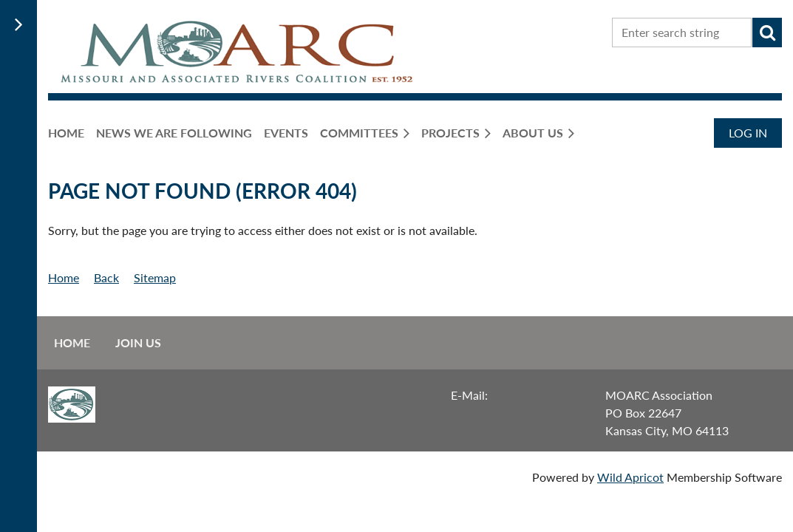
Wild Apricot (630, 477)
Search (767, 33)
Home (64, 277)
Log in (748, 133)
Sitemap (155, 277)
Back (106, 277)
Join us (138, 342)
